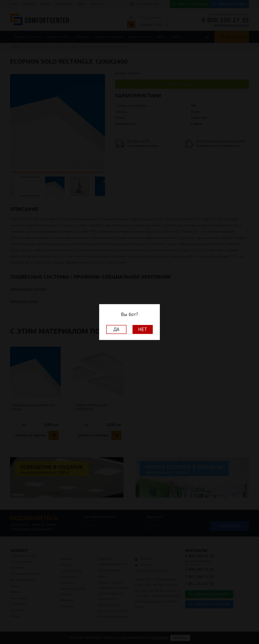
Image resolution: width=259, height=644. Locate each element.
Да (116, 329)
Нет (143, 329)
